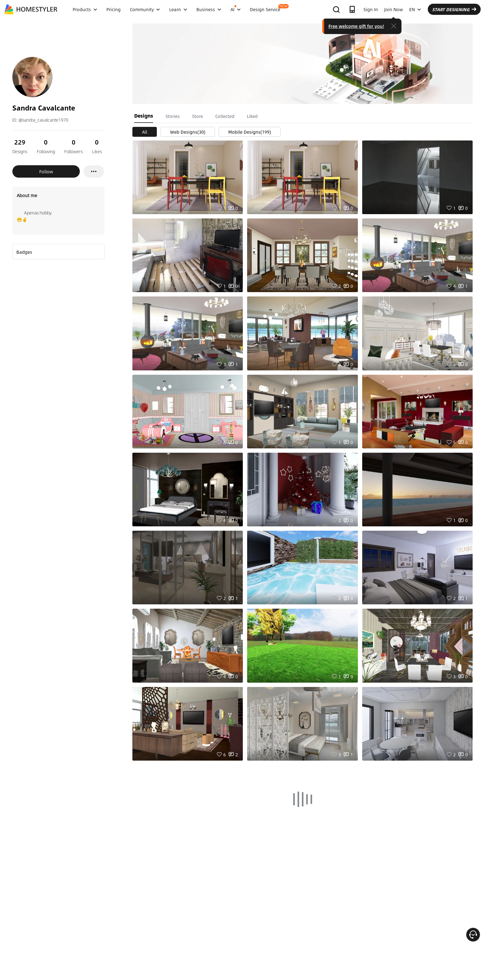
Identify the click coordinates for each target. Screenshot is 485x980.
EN (415, 9)
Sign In (371, 9)
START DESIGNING (454, 9)
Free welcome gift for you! (356, 26)
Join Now (394, 9)
